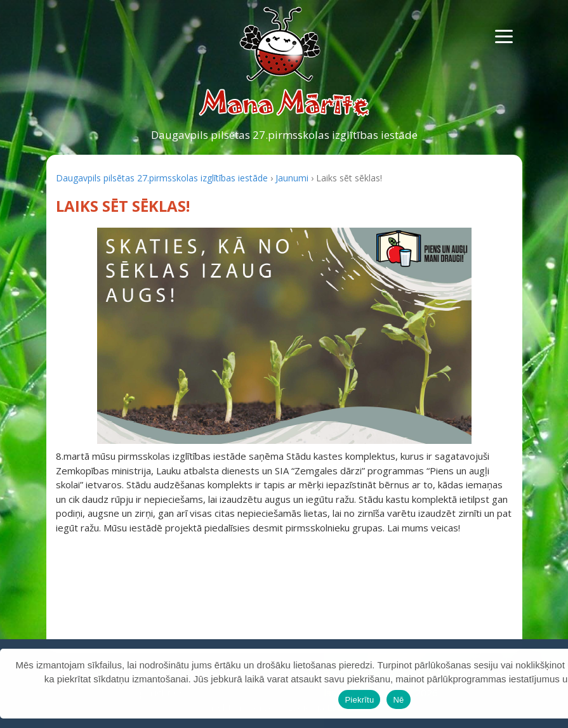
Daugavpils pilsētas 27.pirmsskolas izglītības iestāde (284, 135)
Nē (398, 700)
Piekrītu (359, 700)
